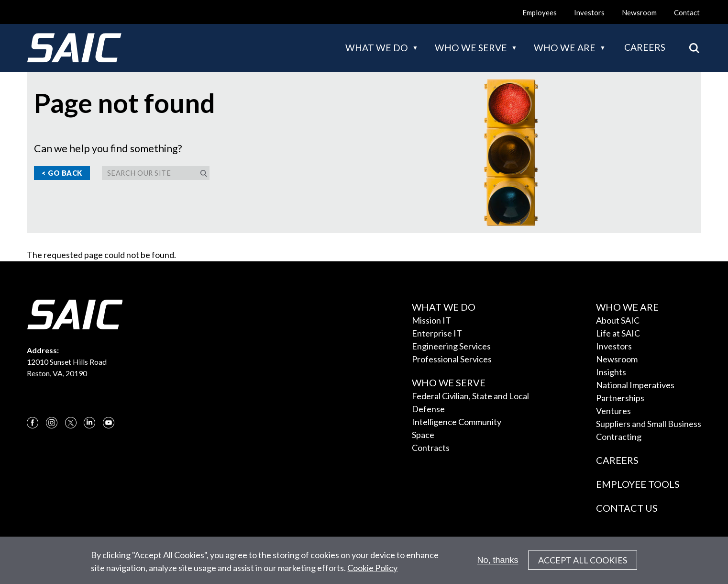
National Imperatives (635, 385)
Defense (428, 409)
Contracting (619, 437)
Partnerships (620, 398)
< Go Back (62, 173)
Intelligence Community (457, 422)
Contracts (431, 448)
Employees (540, 12)
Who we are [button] (565, 48)
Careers (645, 47)
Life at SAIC (618, 333)
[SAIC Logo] (74, 48)
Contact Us (627, 508)
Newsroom (639, 12)
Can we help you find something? (108, 148)
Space (423, 435)
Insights (611, 372)
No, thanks (498, 563)
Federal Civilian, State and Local (470, 396)
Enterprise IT (437, 333)
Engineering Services (451, 346)
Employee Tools (638, 484)
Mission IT (431, 320)
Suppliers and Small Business (649, 424)
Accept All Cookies (583, 564)
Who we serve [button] (471, 48)
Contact (687, 12)
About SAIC (618, 320)
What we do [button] (377, 48)
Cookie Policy (372, 571)
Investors (589, 12)
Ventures (613, 411)
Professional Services (452, 359)
